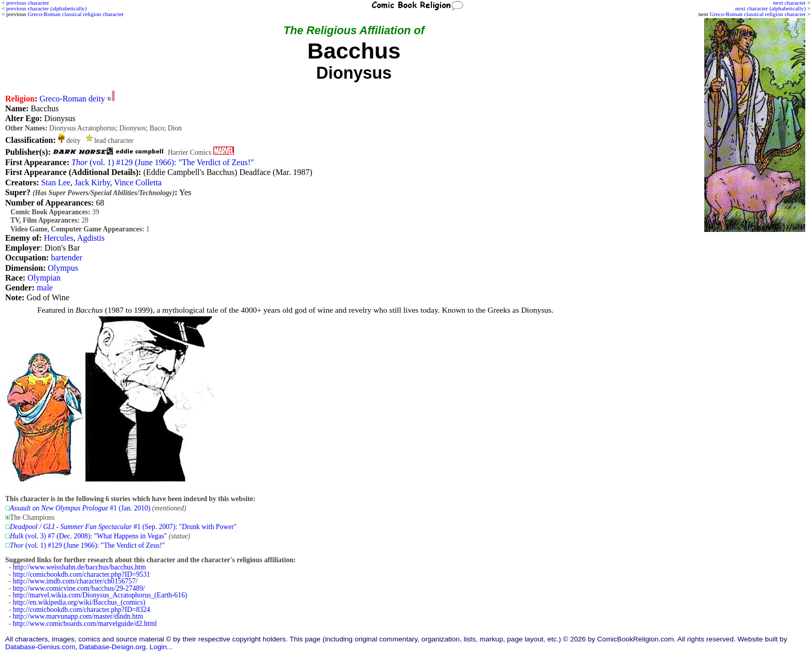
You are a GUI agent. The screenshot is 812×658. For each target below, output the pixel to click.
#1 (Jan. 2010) (80, 508)
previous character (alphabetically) (46, 8)
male (45, 288)
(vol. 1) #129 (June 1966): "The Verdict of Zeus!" (163, 162)
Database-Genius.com (40, 647)
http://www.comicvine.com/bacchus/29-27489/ (79, 588)
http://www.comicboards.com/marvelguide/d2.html (85, 624)
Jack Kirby (92, 182)
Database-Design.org (112, 647)
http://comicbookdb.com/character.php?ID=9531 (82, 574)
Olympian (44, 278)
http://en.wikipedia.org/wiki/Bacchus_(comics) (79, 602)
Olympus (63, 268)
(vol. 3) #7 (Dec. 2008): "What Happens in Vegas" (88, 536)
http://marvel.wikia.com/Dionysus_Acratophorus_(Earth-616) (100, 595)
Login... (161, 647)
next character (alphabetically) (771, 8)
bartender (66, 258)
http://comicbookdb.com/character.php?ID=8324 (82, 610)
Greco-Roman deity (72, 99)
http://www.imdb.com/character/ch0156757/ (75, 581)
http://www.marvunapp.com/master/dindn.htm (78, 616)
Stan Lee (55, 182)
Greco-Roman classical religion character (757, 14)
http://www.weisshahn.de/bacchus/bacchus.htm (79, 567)
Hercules (59, 238)
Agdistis (91, 238)
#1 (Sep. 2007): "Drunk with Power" (123, 527)
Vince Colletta (138, 182)
